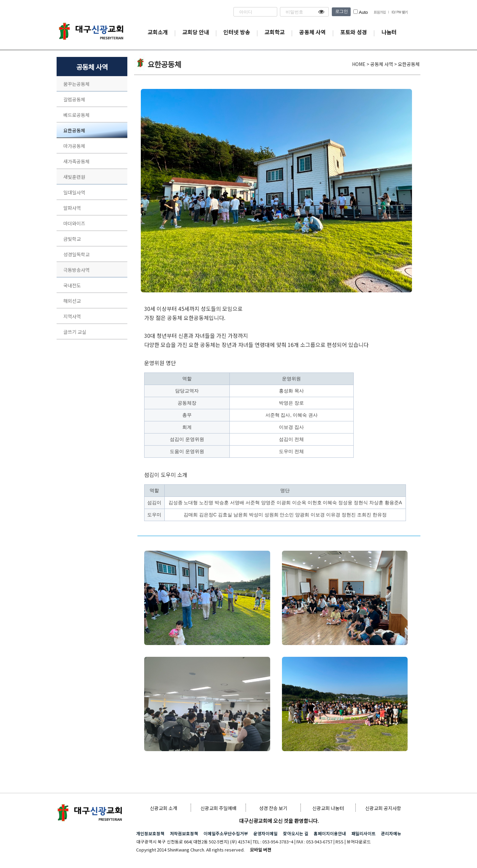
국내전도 (72, 285)
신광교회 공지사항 (383, 808)
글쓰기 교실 (75, 332)
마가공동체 (74, 146)
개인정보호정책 (150, 833)
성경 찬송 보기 (273, 808)
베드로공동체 (76, 115)
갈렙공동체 (74, 99)
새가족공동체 (76, 161)
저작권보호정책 (184, 833)
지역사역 (72, 316)
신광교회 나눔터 (328, 808)
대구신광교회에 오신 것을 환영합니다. (279, 821)
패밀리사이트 (363, 833)
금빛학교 (72, 239)
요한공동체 (74, 130)
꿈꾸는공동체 (76, 84)
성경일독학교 (76, 254)
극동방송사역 (76, 270)
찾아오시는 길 (296, 833)
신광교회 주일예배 (218, 808)
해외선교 (72, 301)
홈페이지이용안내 (330, 833)
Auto (361, 12)
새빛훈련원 (74, 177)
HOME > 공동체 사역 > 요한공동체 (386, 64)
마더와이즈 (74, 223)
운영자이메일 (265, 833)
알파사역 (72, 208)
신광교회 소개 (164, 808)
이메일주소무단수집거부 (226, 833)
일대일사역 (74, 192)
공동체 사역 (92, 67)
